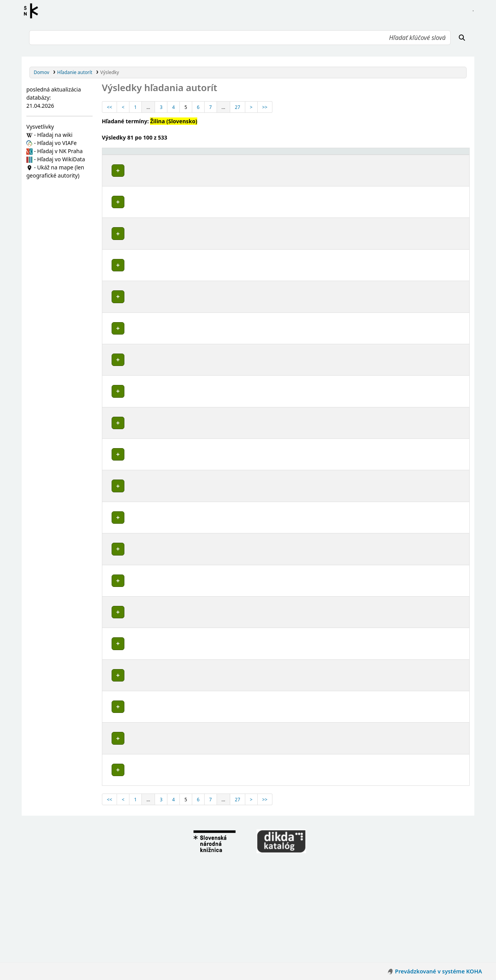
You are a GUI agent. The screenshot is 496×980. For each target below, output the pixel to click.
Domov (41, 72)
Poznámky (116, 200)
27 (238, 107)
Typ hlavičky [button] (407, 158)
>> (265, 107)
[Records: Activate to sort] (453, 158)
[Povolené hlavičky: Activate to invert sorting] (237, 158)
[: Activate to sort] (382, 158)
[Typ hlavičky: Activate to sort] (415, 158)
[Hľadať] (462, 38)
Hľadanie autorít (75, 72)
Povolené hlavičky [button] (127, 162)
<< (110, 107)
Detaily (383, 176)
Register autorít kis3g (33, 11)
